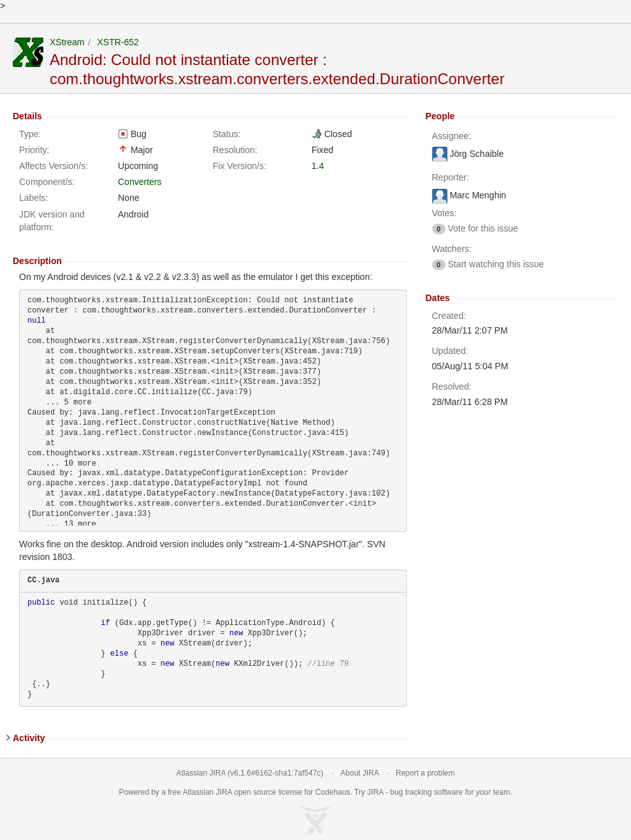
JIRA (224, 792)
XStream (67, 42)
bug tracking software (426, 792)
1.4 (318, 166)
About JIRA (359, 773)
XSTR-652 (118, 42)
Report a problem (425, 773)
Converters (140, 182)
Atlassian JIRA (201, 773)
